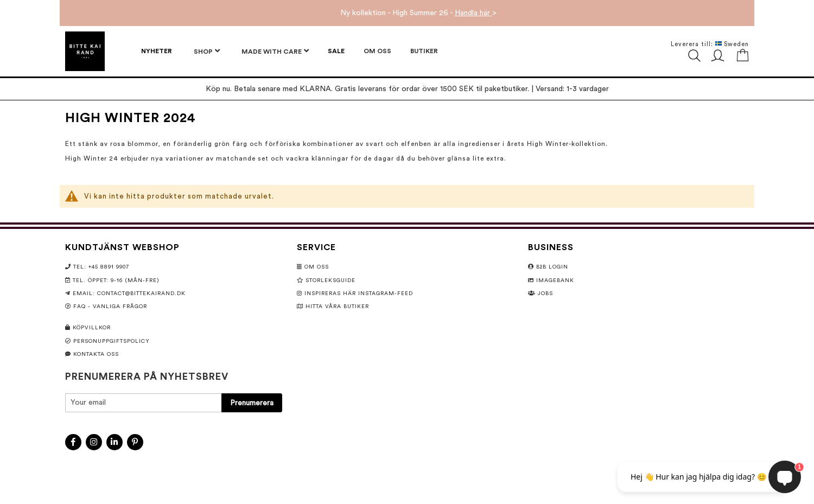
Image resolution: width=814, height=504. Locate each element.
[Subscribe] (252, 403)
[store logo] (85, 51)
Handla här (473, 13)
